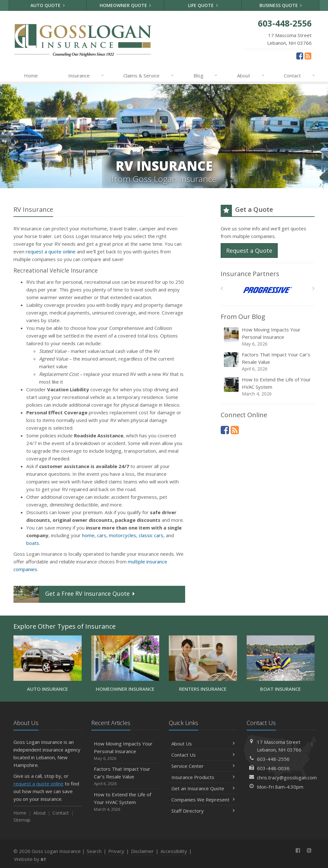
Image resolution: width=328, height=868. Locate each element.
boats (33, 543)
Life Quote (203, 5)
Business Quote (281, 5)
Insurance (86, 76)
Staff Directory (203, 811)
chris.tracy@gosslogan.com (287, 777)
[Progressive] (268, 290)
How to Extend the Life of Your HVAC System (268, 387)
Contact (300, 76)
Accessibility (174, 851)
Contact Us (203, 755)
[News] (308, 56)
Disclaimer (142, 851)
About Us (203, 744)
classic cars (151, 535)
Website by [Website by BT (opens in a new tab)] (30, 859)
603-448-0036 (273, 768)
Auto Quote (48, 5)
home (88, 535)
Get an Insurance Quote (203, 788)
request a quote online (51, 251)
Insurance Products (203, 777)
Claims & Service (149, 76)
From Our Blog (243, 317)
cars (102, 535)
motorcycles (123, 535)
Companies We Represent (203, 800)
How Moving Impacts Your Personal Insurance (268, 337)
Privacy (116, 851)
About (251, 76)
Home (31, 76)
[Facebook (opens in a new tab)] (300, 56)
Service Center (203, 766)
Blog (206, 76)
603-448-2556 (273, 759)
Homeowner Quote (125, 5)
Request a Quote (249, 251)
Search (94, 851)
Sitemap (22, 820)
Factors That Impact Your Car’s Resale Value (268, 362)
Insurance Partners (250, 274)
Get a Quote (75, 594)
